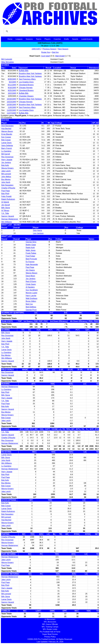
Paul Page (6, 191)
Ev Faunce (30, 262)
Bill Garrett (6, 154)
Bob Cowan (6, 140)
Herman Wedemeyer (10, 219)
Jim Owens (30, 270)
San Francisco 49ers (27, 79)
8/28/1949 (12, 79)
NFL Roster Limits (50, 629)
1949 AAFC (36, 49)
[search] (40, 31)
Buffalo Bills (24, 71)
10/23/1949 (11, 102)
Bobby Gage (31, 245)
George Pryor (31, 310)
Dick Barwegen (7, 126)
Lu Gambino (6, 151)
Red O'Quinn (31, 281)
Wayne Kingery (7, 168)
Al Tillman (5, 211)
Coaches (57, 39)
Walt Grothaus (32, 298)
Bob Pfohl (5, 194)
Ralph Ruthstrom (8, 199)
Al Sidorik (5, 202)
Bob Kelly (5, 165)
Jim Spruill (6, 205)
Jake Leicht (6, 171)
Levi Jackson (38, 233)
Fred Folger (30, 256)
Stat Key (55, 52)
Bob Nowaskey (7, 185)
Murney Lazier (31, 293)
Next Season (63, 49)
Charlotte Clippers (26, 96)
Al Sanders (30, 287)
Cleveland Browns (26, 85)
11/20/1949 (11, 110)
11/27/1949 (11, 113)
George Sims (31, 242)
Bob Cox (29, 304)
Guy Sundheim (32, 290)
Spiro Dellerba (7, 146)
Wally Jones (31, 250)
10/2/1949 (12, 93)
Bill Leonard (6, 174)
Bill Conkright (7, 59)
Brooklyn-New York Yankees (30, 73)
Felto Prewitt (6, 196)
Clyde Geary (31, 284)
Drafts (66, 39)
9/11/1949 (12, 85)
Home (10, 39)
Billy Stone (6, 208)
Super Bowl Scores (50, 634)
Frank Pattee (31, 253)
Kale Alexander (32, 264)
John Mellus (6, 177)
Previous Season (49, 49)
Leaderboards (87, 39)
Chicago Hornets (26, 88)
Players (48, 39)
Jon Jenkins (6, 162)
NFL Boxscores (50, 622)
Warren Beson (7, 131)
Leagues (19, 39)
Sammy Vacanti (8, 216)
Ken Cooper (6, 137)
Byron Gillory (31, 301)
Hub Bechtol (6, 129)
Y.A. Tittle (5, 213)
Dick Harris (37, 230)
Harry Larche (31, 296)
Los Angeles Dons (26, 82)
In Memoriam (50, 619)
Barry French (7, 148)
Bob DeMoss (31, 307)
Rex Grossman (7, 157)
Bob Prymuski (31, 259)
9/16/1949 (12, 88)
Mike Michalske (8, 62)
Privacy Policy (50, 637)
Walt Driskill (60, 56)
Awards (75, 39)
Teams (39, 39)
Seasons (29, 39)
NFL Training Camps (50, 627)
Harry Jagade (7, 160)
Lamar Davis (6, 143)
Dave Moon (30, 276)
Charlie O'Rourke (8, 188)
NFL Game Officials (50, 624)
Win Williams (7, 222)
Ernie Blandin (7, 134)
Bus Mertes (6, 179)
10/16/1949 (11, 99)
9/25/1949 (12, 90)
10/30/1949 (11, 105)
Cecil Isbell (45, 56)
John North (6, 182)
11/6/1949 (12, 107)
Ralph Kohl (30, 248)
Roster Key (46, 52)
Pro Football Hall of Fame (50, 632)
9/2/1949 (12, 82)
